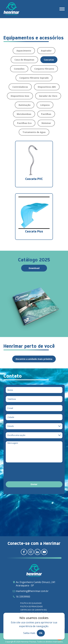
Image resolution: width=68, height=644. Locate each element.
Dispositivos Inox (20, 96)
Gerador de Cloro (48, 96)
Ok (41, 633)
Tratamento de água (34, 132)
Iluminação (25, 105)
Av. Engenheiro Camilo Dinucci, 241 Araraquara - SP (36, 584)
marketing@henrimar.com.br (32, 591)
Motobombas (24, 114)
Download (34, 268)
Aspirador (46, 51)
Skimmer (46, 123)
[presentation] (29, 472)
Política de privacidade (31, 606)
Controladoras (20, 87)
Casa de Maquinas (24, 60)
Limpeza (45, 105)
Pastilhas (46, 114)
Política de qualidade (31, 603)
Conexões (19, 69)
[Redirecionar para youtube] (44, 552)
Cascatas (49, 60)
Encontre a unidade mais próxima (34, 359)
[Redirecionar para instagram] (31, 552)
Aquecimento (24, 51)
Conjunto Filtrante (44, 69)
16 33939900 (23, 597)
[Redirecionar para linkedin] (37, 552)
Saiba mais (29, 633)
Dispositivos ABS (47, 87)
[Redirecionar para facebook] (24, 552)
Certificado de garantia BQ (34, 610)
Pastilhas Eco (24, 123)
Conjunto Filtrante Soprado (34, 78)
